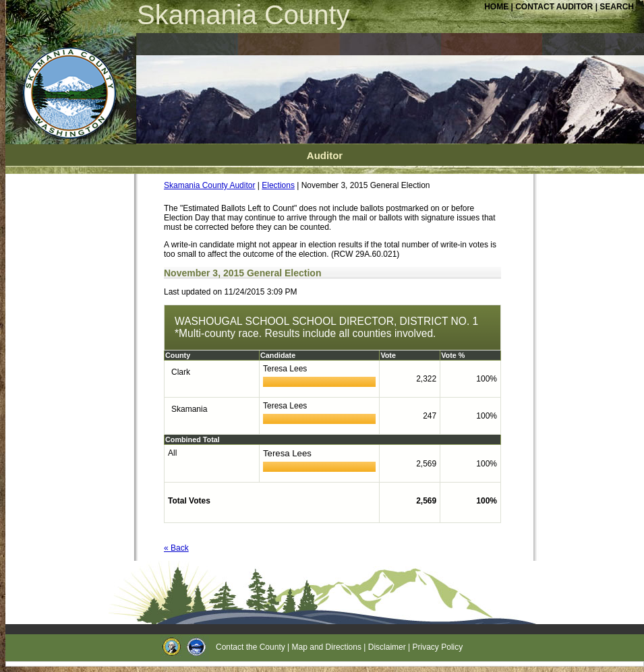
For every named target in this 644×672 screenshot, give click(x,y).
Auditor (325, 155)
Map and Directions (327, 647)
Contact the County (251, 647)
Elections (278, 185)
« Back (176, 548)
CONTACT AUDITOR (555, 7)
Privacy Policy (438, 647)
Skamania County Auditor (209, 185)
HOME (496, 7)
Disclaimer (387, 647)
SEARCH (617, 7)
